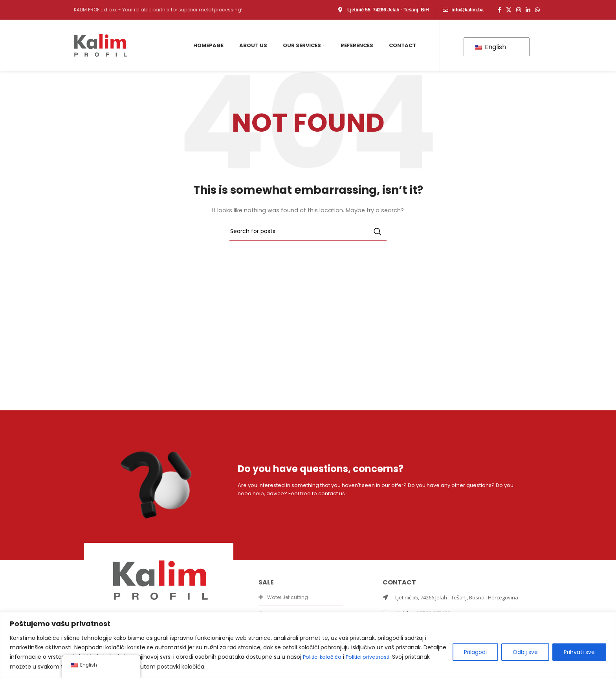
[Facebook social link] (500, 10)
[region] (308, 645)
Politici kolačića (324, 657)
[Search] (308, 232)
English (490, 47)
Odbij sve (525, 652)
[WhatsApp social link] (537, 10)
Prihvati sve (579, 652)
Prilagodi (475, 652)
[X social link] (509, 10)
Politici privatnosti (373, 657)
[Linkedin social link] (528, 10)
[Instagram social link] (519, 10)
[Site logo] (100, 45)
